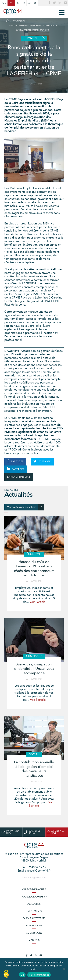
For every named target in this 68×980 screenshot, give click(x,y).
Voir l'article (37, 602)
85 (35, 3)
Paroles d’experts (34, 919)
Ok (22, 975)
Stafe (43, 878)
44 (11, 3)
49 (18, 3)
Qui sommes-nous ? (34, 890)
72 (29, 3)
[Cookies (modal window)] (6, 974)
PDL (4, 3)
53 (24, 3)
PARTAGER (15, 461)
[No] (64, 969)
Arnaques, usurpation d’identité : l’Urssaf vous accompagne (34, 669)
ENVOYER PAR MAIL (19, 477)
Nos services (34, 926)
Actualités (34, 904)
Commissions (34, 933)
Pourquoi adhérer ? (34, 897)
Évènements (34, 911)
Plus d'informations (39, 975)
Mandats (34, 940)
